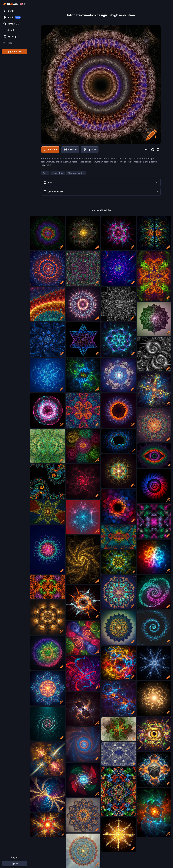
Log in (14, 857)
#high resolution (76, 173)
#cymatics (58, 173)
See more (46, 165)
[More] (147, 150)
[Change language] (23, 4)
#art (45, 173)
